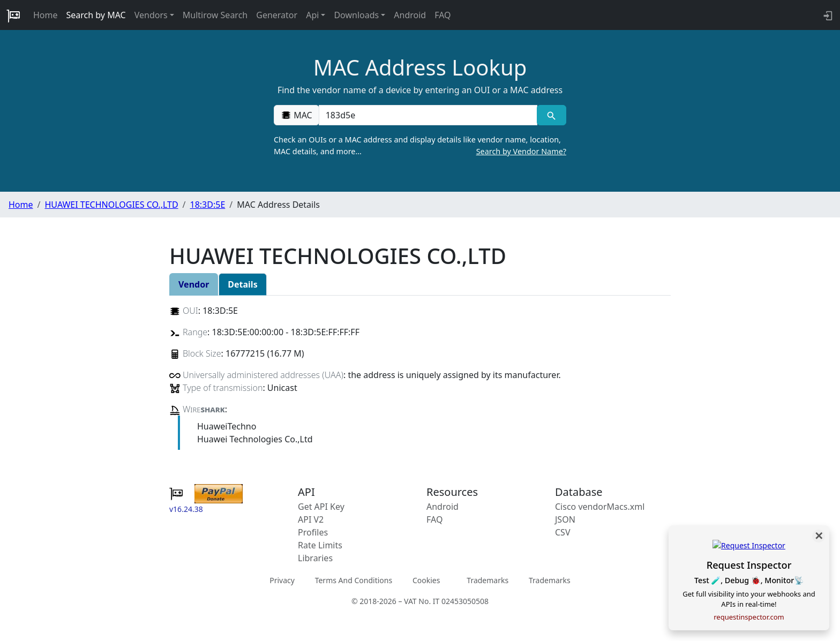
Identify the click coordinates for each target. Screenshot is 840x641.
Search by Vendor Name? (521, 151)
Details (242, 284)
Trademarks (487, 580)
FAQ (442, 15)
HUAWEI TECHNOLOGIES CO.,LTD (111, 205)
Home (46, 15)
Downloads (356, 15)
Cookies (426, 580)
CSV (563, 532)
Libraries (315, 558)
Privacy (282, 580)
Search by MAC (96, 15)
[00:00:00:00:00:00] (428, 115)
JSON (565, 519)
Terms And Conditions (354, 580)
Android (410, 15)
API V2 (311, 519)
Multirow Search (215, 15)
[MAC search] (552, 115)
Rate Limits (320, 545)
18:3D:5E (208, 205)
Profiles (313, 532)
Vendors (151, 15)
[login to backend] (827, 15)
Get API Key (321, 507)
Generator (277, 15)
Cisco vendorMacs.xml (600, 507)
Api (312, 15)
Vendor (194, 284)
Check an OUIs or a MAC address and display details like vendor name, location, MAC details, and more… (420, 146)
